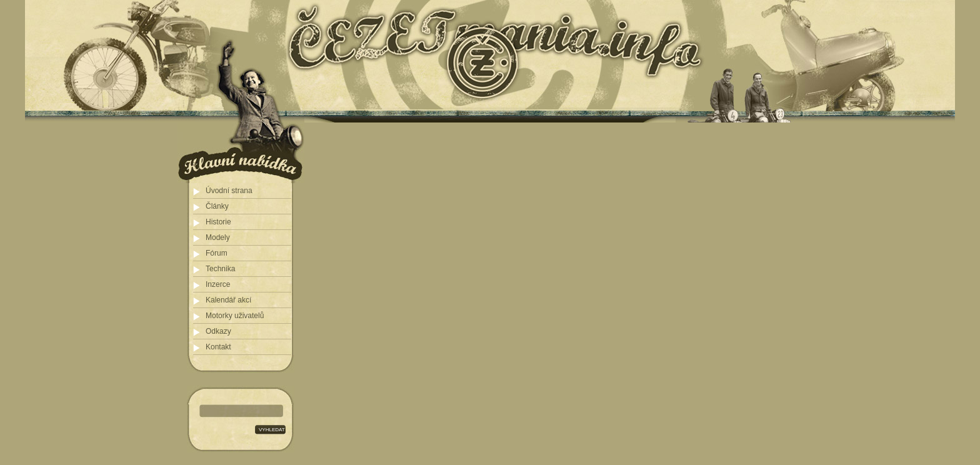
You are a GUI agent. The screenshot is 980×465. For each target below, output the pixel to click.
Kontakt (218, 347)
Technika (220, 269)
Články (217, 206)
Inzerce (218, 284)
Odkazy (218, 331)
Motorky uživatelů (235, 316)
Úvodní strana (229, 191)
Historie (218, 222)
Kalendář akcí (228, 300)
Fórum (217, 253)
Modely (218, 237)
